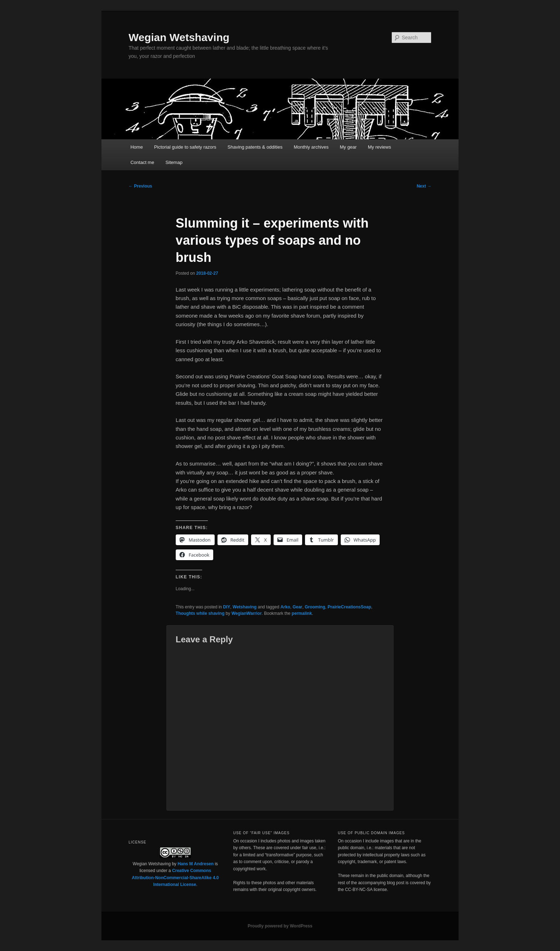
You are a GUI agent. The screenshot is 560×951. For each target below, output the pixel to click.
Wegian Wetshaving (179, 37)
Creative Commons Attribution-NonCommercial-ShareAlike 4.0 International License (175, 878)
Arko (285, 607)
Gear (297, 607)
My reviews (379, 147)
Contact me (142, 162)
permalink (302, 613)
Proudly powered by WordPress (280, 926)
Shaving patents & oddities (255, 147)
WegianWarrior (247, 613)
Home (137, 147)
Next (424, 186)
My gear (348, 147)
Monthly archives (311, 147)
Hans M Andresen (196, 864)
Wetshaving (244, 607)
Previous (140, 186)
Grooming (315, 607)
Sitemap (174, 162)
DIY (227, 607)
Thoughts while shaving (200, 613)
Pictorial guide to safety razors (185, 147)
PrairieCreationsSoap (349, 607)
